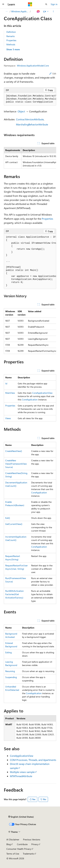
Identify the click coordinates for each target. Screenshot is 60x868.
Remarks (11, 36)
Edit (53, 74)
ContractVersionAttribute (30, 119)
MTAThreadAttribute (21, 776)
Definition (11, 32)
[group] (30, 99)
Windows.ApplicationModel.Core (20, 11)
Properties (11, 40)
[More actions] (53, 11)
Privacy (35, 844)
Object (21, 111)
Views (8, 418)
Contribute (22, 844)
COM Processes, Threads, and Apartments (33, 760)
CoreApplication (30, 400)
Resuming (10, 671)
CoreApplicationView (42, 393)
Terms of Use (13, 854)
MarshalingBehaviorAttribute (32, 124)
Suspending (11, 677)
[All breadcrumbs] (7, 11)
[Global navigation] (3, 4)
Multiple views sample (22, 772)
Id (6, 383)
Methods (11, 44)
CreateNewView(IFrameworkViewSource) (16, 464)
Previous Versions (32, 839)
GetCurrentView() (14, 524)
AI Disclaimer (13, 839)
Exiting (8, 652)
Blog (9, 844)
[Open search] (46, 4)
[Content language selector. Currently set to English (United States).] (21, 817)
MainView (10, 393)
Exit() (8, 518)
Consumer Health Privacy (19, 849)
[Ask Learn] (38, 11)
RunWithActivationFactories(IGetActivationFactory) (14, 594)
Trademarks (28, 854)
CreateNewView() (14, 451)
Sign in (54, 4)
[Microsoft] (30, 4)
